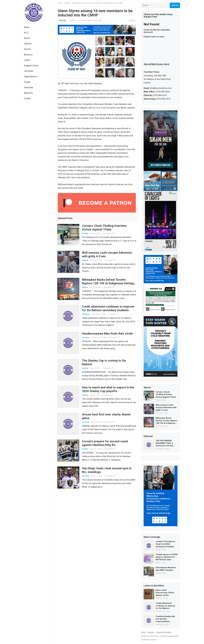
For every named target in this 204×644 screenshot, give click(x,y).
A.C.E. (26, 33)
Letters (27, 60)
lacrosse (86, 340)
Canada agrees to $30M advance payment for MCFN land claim (167, 557)
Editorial (28, 44)
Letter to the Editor (154, 586)
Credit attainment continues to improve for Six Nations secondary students (165, 606)
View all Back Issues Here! (157, 64)
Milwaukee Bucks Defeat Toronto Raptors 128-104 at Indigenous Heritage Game (104, 285)
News (27, 27)
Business (28, 55)
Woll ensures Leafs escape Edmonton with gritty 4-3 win (166, 408)
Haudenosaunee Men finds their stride (108, 336)
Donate (27, 82)
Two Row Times (153, 636)
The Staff (72, 20)
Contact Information (164, 632)
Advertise (28, 93)
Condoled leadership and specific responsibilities (165, 619)
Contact (27, 98)
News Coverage (152, 537)
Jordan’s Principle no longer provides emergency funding (165, 544)
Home (60, 3)
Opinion (27, 49)
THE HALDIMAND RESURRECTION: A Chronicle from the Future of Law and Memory (164, 443)
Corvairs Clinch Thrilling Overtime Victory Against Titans (166, 394)
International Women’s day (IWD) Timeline (166, 569)
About (143, 632)
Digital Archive (31, 77)
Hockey (86, 234)
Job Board (29, 71)
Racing (67, 3)
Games (85, 289)
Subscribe (29, 87)
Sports (27, 38)
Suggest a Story (31, 66)
